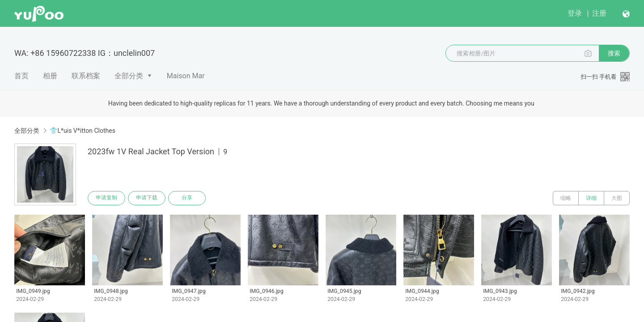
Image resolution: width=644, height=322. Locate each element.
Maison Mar (186, 76)
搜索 (614, 53)
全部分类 (129, 76)
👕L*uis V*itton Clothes (82, 131)
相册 (50, 76)
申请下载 (147, 198)
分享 (187, 198)
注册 (599, 13)
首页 (21, 76)
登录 (575, 13)
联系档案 (86, 76)
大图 (617, 198)
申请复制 (106, 198)
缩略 (566, 198)
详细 (591, 198)
